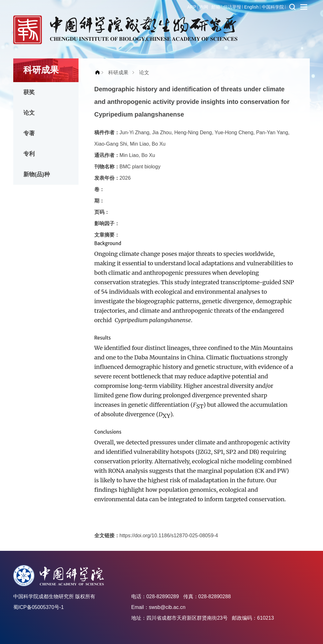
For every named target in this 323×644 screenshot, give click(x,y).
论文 (29, 113)
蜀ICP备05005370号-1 (38, 607)
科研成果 (118, 72)
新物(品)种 (37, 174)
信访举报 (232, 7)
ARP (192, 7)
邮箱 (216, 7)
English (251, 7)
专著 (29, 133)
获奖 (29, 92)
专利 (29, 154)
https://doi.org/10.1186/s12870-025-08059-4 (169, 536)
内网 (204, 7)
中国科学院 (273, 7)
